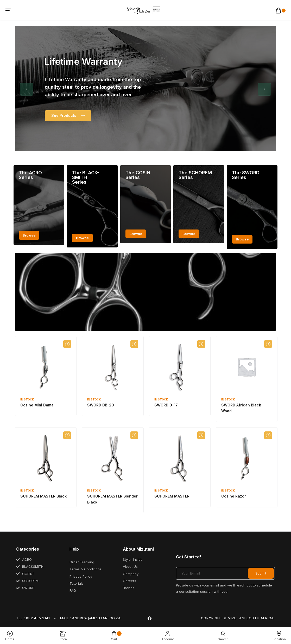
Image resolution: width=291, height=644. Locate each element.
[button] (27, 89)
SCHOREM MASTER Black (43, 496)
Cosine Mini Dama (37, 405)
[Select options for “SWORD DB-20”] (134, 344)
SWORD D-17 (166, 405)
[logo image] (143, 10)
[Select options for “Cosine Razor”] (268, 435)
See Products (68, 115)
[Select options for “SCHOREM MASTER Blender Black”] (134, 435)
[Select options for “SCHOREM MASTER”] (201, 435)
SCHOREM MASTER (172, 496)
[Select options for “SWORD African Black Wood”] (268, 344)
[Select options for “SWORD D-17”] (201, 344)
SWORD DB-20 (101, 405)
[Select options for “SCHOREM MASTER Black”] (67, 435)
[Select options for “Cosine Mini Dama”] (67, 344)
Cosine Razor (234, 496)
